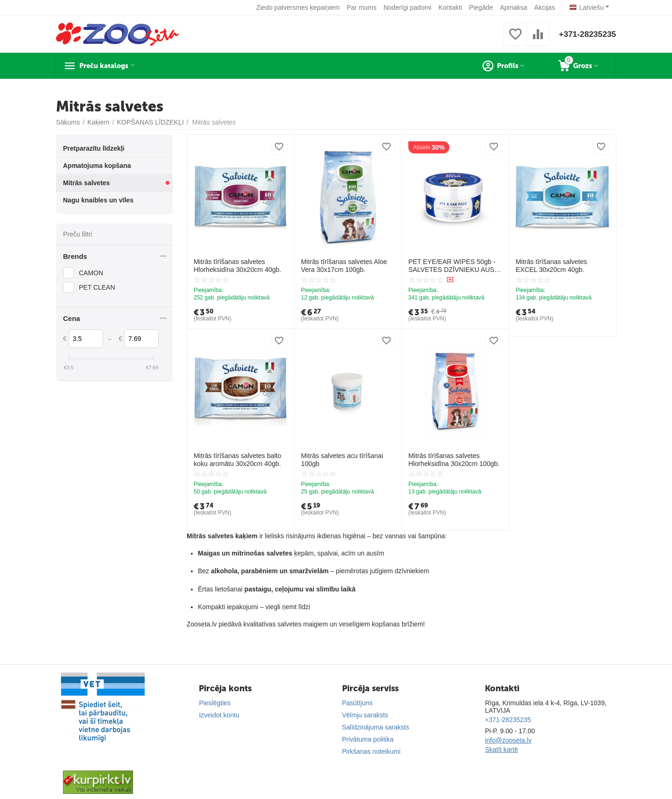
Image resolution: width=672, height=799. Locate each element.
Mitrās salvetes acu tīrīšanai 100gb (342, 460)
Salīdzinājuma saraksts (376, 727)
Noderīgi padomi (408, 7)
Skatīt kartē (501, 750)
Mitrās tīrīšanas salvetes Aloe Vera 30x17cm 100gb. (343, 266)
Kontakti (451, 7)
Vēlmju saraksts (365, 715)
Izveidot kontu (219, 715)
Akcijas (545, 7)
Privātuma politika (368, 739)
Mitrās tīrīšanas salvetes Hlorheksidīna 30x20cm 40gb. (237, 266)
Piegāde (481, 7)
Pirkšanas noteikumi (371, 751)
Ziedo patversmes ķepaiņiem (298, 7)
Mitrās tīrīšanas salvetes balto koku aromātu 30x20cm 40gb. (237, 460)
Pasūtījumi (357, 703)
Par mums (362, 7)
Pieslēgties (215, 703)
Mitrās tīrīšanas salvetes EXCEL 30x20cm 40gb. (562, 266)
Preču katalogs (110, 66)
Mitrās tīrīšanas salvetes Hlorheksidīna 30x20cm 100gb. (453, 460)
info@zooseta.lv (508, 740)
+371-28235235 (586, 34)
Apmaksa (514, 7)
